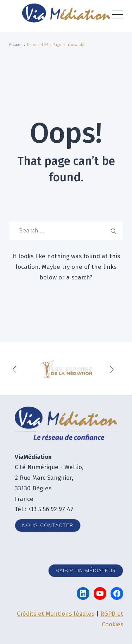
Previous (16, 369)
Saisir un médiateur (86, 571)
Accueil (16, 45)
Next (113, 369)
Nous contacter (48, 525)
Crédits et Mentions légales (56, 614)
